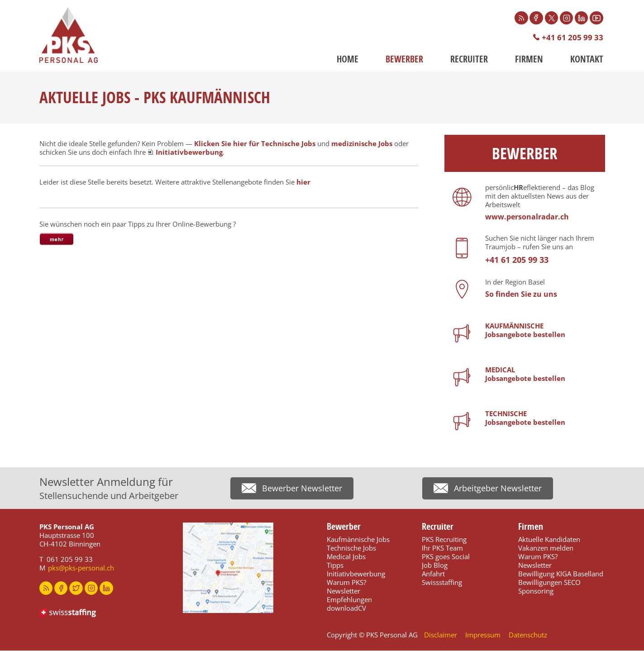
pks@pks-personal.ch (81, 568)
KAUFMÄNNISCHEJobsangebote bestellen (525, 330)
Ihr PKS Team (442, 548)
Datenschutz (528, 635)
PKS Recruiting (444, 540)
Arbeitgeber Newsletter (498, 489)
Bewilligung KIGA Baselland (561, 574)
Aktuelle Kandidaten (549, 540)
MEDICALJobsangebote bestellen (525, 374)
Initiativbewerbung (189, 152)
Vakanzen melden (546, 548)
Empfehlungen (349, 600)
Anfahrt (433, 574)
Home (348, 59)
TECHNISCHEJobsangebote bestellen (525, 418)
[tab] (57, 240)
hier (303, 182)
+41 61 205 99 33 (572, 38)
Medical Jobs (346, 557)
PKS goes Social (446, 557)
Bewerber (404, 59)
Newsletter (343, 591)
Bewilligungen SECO (549, 583)
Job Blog (435, 565)
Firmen (529, 59)
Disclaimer (441, 635)
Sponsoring (536, 591)
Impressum (483, 635)
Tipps (335, 565)
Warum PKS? (346, 583)
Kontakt (587, 59)
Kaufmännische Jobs (358, 540)
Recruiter (469, 59)
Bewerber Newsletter (302, 489)
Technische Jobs (351, 548)
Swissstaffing (442, 583)
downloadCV (346, 608)
